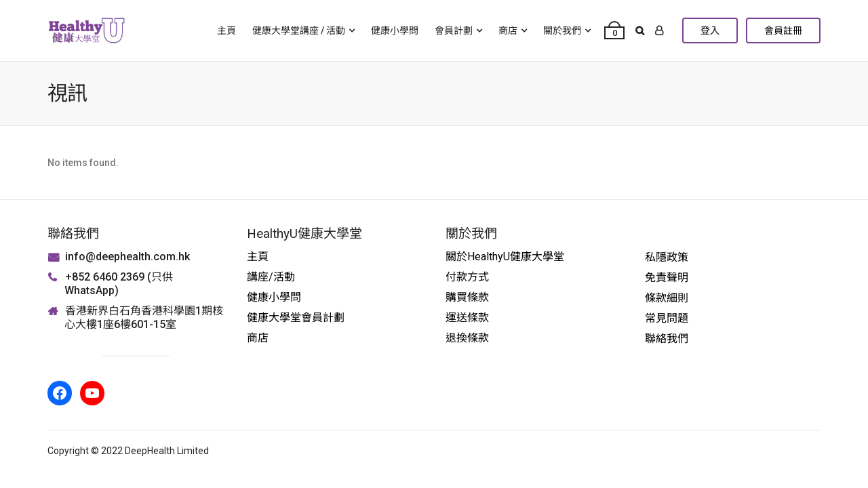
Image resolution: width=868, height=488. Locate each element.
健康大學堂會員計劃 (296, 318)
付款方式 (467, 277)
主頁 (226, 30)
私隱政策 (667, 257)
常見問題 (667, 318)
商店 (508, 30)
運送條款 (467, 318)
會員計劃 (454, 30)
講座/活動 (271, 277)
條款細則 (667, 298)
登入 (710, 30)
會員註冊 (783, 30)
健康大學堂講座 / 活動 (299, 30)
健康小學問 (395, 30)
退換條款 (467, 338)
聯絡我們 (667, 339)
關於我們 (562, 30)
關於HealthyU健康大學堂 (505, 257)
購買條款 (467, 297)
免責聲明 (667, 278)
